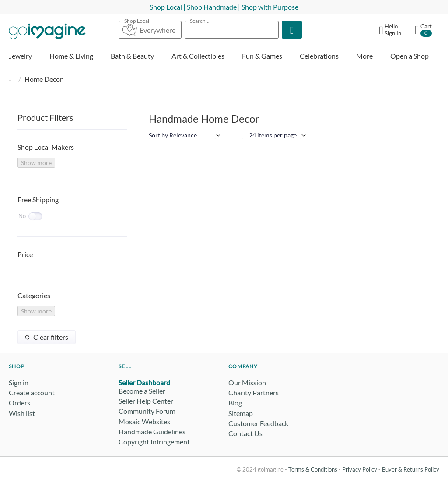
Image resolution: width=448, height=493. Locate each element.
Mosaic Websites (144, 421)
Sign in (19, 382)
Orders (19, 403)
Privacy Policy (360, 469)
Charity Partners (254, 393)
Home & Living (71, 56)
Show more (36, 163)
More (364, 56)
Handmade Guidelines (152, 431)
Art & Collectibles (198, 56)
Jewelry (20, 56)
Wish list (22, 413)
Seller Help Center (146, 401)
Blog (235, 403)
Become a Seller (142, 391)
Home (12, 79)
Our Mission (247, 382)
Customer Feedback (258, 423)
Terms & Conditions (313, 469)
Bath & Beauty (132, 56)
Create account (32, 393)
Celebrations (319, 56)
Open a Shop (409, 56)
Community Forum (147, 411)
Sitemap (241, 413)
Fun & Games (262, 56)
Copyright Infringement (154, 442)
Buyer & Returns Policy (411, 469)
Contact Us (245, 433)
